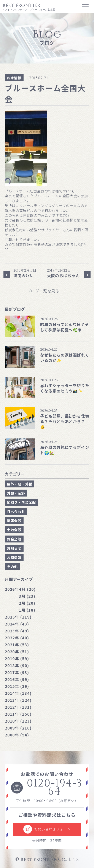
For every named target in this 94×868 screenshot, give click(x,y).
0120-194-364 (46, 788)
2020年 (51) (17, 651)
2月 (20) (27, 603)
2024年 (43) (17, 624)
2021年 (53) (17, 645)
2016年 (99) (17, 679)
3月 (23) (27, 596)
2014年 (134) (18, 693)
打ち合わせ (16, 511)
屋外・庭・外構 (20, 484)
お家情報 (14, 78)
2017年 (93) (17, 672)
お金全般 (14, 539)
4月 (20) (20, 589)
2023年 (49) (17, 631)
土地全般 (14, 530)
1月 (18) (27, 610)
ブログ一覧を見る (45, 291)
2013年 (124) (18, 700)
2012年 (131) (18, 707)
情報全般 (14, 521)
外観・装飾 (16, 493)
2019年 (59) (17, 658)
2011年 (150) (18, 714)
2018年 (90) (17, 665)
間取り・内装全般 (21, 502)
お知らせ (14, 548)
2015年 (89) (17, 686)
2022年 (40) (17, 638)
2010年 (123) (18, 721)
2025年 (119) (18, 617)
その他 (12, 567)
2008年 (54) (17, 735)
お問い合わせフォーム (47, 829)
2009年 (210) (18, 728)
